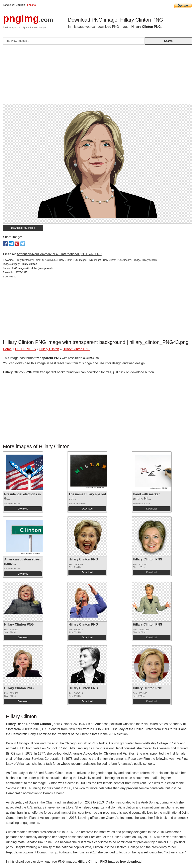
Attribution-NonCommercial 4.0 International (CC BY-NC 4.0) (59, 254)
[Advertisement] (97, 76)
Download (23, 509)
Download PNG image (23, 228)
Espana (31, 5)
